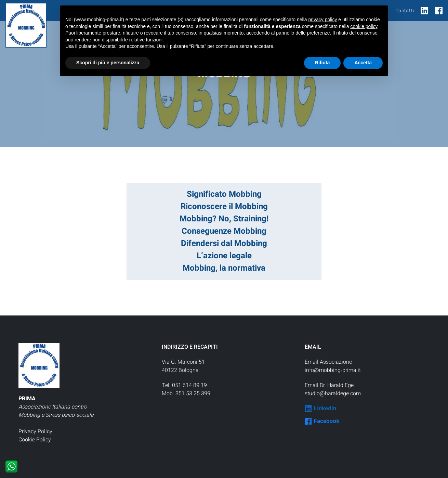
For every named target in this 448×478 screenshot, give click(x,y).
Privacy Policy (35, 431)
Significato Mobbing (224, 194)
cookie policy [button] (364, 26)
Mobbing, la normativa (224, 268)
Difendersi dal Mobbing (224, 243)
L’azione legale (224, 256)
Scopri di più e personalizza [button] (108, 63)
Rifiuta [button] (322, 63)
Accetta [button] (363, 63)
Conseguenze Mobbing (224, 231)
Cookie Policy (35, 440)
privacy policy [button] (322, 20)
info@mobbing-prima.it (333, 370)
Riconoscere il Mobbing (224, 206)
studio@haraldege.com (333, 393)
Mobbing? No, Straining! (224, 219)
